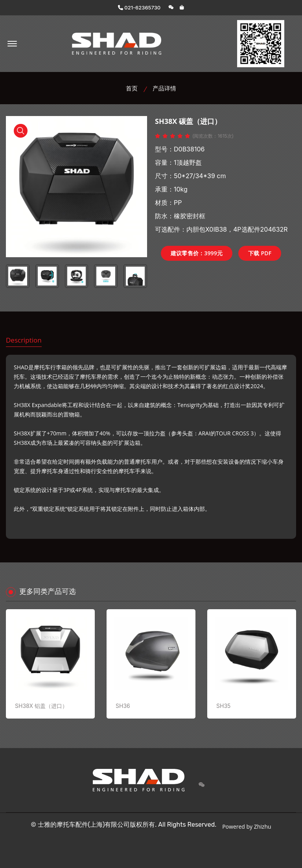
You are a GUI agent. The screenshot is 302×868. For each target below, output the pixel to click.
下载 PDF (260, 253)
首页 (132, 88)
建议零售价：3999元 (197, 253)
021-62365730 (139, 8)
